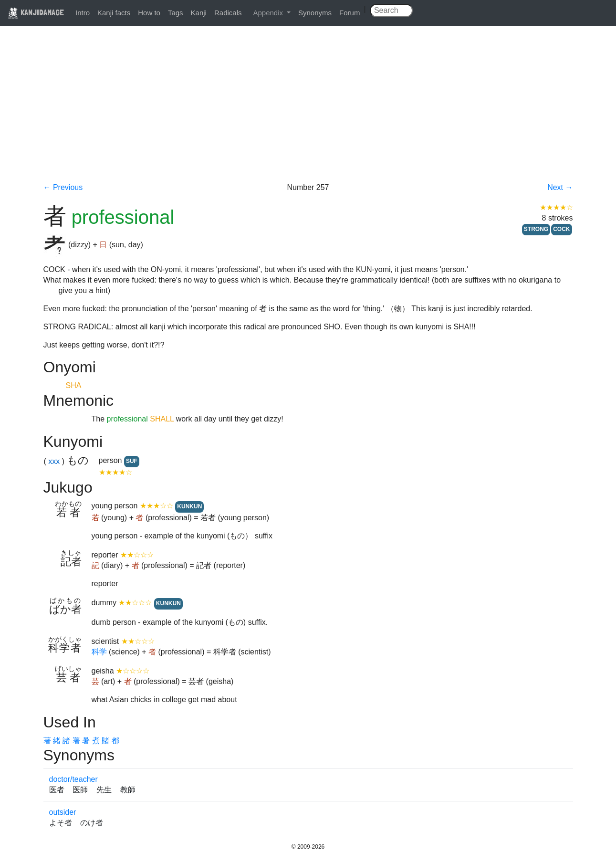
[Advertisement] (308, 111)
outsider (63, 812)
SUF (132, 461)
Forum (350, 13)
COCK (561, 229)
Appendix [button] (269, 13)
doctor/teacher (73, 779)
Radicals (228, 13)
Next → (560, 187)
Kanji (199, 13)
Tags (176, 13)
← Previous (63, 187)
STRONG (536, 229)
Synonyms (315, 13)
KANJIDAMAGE (36, 12)
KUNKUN (189, 506)
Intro (83, 13)
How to (149, 13)
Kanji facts (114, 13)
